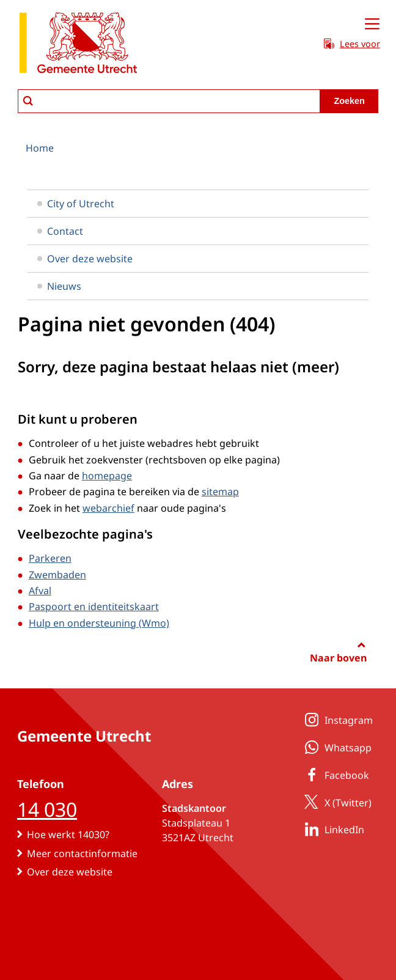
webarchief (108, 508)
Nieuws (59, 286)
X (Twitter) (336, 802)
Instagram (336, 720)
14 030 (47, 809)
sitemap (220, 492)
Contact (60, 231)
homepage (107, 476)
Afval (40, 591)
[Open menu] (372, 24)
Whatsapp (336, 747)
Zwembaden (57, 575)
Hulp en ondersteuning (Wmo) (99, 623)
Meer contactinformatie (82, 853)
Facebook (335, 775)
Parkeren (50, 558)
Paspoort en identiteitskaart (94, 606)
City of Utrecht (76, 204)
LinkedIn (332, 829)
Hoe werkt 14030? (68, 834)
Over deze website (85, 259)
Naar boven (338, 658)
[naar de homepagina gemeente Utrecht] (78, 45)
